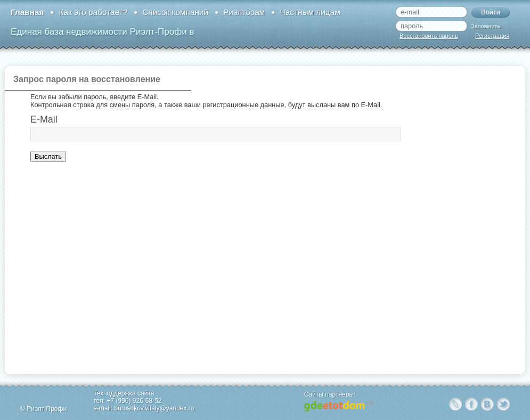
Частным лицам (310, 12)
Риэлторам (244, 12)
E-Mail (44, 119)
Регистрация (492, 36)
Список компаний (175, 12)
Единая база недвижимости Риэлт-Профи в (102, 32)
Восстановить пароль (429, 36)
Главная (27, 12)
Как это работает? (93, 12)
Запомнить (486, 26)
